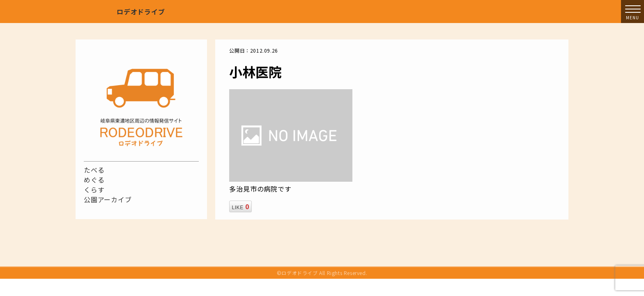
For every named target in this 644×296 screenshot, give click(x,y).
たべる (94, 170)
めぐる (94, 180)
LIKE (240, 206)
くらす (94, 190)
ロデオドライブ (141, 12)
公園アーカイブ (108, 199)
